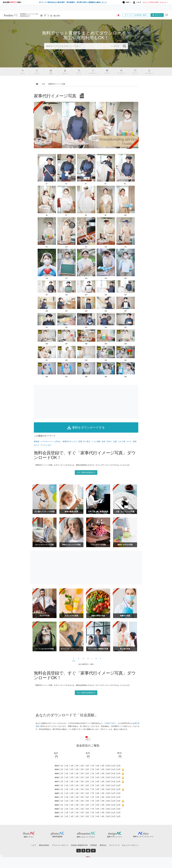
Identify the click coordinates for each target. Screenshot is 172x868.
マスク (129, 441)
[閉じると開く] (2, 856)
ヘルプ (33, 845)
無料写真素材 (57, 837)
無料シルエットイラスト (86, 837)
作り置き (87, 441)
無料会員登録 (44, 845)
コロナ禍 (121, 441)
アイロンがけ (46, 445)
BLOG (57, 16)
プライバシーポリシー (60, 845)
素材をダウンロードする (86, 427)
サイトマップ (114, 845)
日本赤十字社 (110, 723)
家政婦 (37, 441)
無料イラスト (29, 837)
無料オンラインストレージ (143, 836)
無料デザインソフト (115, 837)
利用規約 (94, 845)
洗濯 (80, 441)
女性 (103, 441)
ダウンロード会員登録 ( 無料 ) (136, 15)
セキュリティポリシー (130, 845)
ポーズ (37, 445)
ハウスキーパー (47, 441)
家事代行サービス (70, 441)
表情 (135, 441)
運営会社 (103, 845)
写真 (43, 84)
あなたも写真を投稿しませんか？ (156, 2)
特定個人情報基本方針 (79, 845)
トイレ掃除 (96, 441)
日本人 (109, 441)
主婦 (115, 441)
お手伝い (58, 441)
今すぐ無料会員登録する (86, 472)
